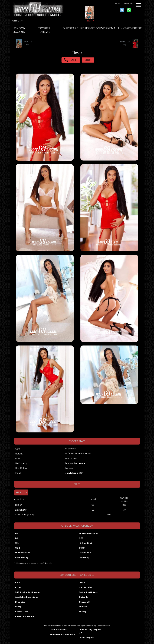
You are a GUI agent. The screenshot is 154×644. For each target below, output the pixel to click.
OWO (82, 548)
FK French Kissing (89, 533)
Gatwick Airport (58, 630)
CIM (17, 543)
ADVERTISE (134, 28)
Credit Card (22, 612)
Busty (18, 607)
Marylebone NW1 (74, 473)
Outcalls (83, 597)
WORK (105, 28)
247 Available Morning (28, 592)
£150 (17, 583)
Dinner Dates (23, 553)
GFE (81, 538)
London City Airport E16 (90, 631)
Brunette (20, 602)
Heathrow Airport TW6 (62, 634)
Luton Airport (86, 637)
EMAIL (114, 28)
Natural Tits (86, 587)
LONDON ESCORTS (19, 30)
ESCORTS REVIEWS (44, 30)
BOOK (88, 60)
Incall (82, 583)
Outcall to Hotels (88, 592)
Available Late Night (26, 597)
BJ (16, 538)
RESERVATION (90, 28)
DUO (66, 28)
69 (17, 533)
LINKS (122, 28)
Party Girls (85, 553)
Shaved (83, 607)
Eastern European (75, 463)
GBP (19, 492)
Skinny (83, 612)
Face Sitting (22, 558)
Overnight (85, 602)
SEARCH (75, 28)
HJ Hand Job (86, 543)
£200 (18, 587)
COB (18, 548)
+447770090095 (124, 3)
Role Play (84, 558)
